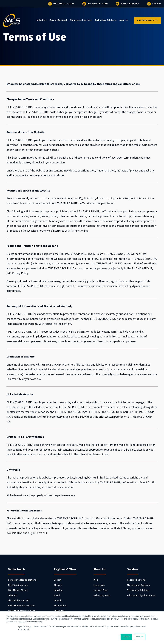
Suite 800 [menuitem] (13, 595)
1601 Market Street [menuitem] (18, 590)
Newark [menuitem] (58, 600)
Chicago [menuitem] (58, 585)
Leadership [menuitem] (99, 585)
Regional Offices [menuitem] (65, 569)
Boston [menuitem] (58, 580)
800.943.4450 (22, 611)
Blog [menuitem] (96, 580)
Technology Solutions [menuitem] (106, 20)
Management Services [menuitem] (81, 20)
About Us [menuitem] (124, 20)
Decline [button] (139, 637)
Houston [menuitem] (58, 590)
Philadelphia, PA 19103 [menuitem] (19, 600)
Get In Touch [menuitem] (16, 569)
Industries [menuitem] (42, 20)
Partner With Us (147, 20)
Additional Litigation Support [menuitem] (142, 595)
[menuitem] (22, 580)
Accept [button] (126, 637)
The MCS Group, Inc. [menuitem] (18, 585)
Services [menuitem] (133, 569)
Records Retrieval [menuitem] (58, 20)
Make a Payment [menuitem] (102, 595)
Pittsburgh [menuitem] (59, 611)
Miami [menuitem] (57, 595)
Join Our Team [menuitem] (101, 590)
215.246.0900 (21, 606)
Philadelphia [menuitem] (60, 606)
